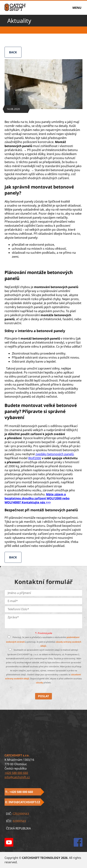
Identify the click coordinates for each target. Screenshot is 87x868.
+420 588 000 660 (16, 773)
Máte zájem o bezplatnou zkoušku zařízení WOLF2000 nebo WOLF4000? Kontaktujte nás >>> (37, 498)
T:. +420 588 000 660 (19, 792)
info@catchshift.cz (17, 777)
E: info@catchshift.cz (23, 802)
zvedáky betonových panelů (55, 454)
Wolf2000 (35, 458)
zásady (40, 683)
